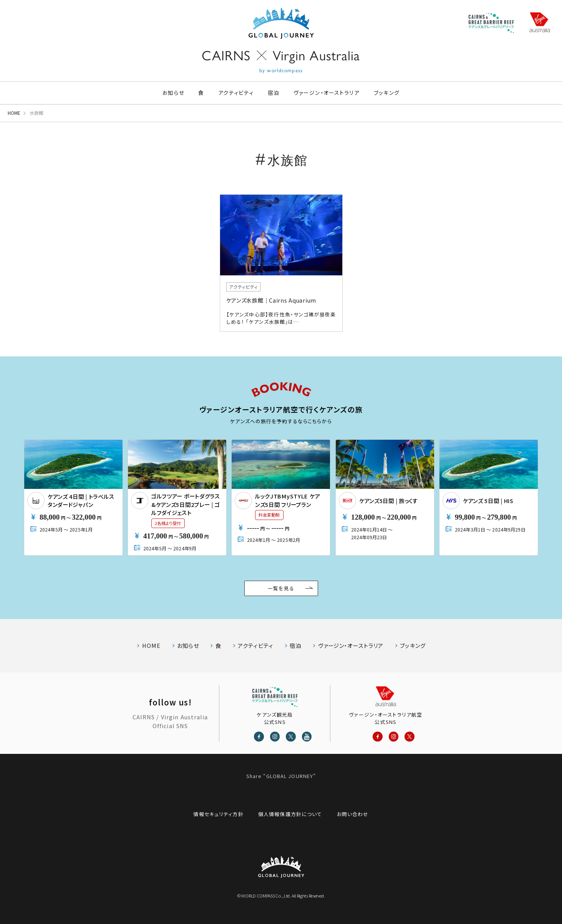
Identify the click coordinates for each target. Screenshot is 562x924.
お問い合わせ (353, 814)
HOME (14, 113)
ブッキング (387, 93)
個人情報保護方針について (290, 814)
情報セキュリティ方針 (218, 814)
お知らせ (173, 93)
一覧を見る (281, 588)
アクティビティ (236, 93)
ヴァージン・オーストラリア (327, 93)
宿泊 (274, 93)
